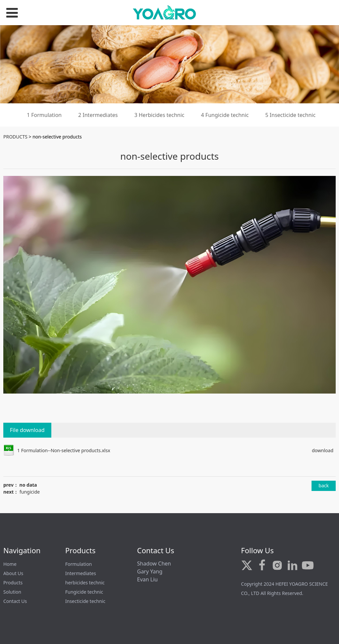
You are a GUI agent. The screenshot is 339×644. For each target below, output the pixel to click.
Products (13, 583)
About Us (13, 573)
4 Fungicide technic (225, 115)
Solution (12, 592)
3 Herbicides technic (159, 115)
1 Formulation (44, 115)
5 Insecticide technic (290, 115)
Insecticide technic (85, 601)
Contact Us (15, 601)
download (323, 450)
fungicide (30, 492)
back (324, 485)
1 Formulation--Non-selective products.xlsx (64, 450)
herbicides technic (85, 583)
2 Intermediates (98, 115)
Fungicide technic (84, 592)
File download (27, 430)
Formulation (79, 564)
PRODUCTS (15, 137)
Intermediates (81, 573)
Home (10, 564)
